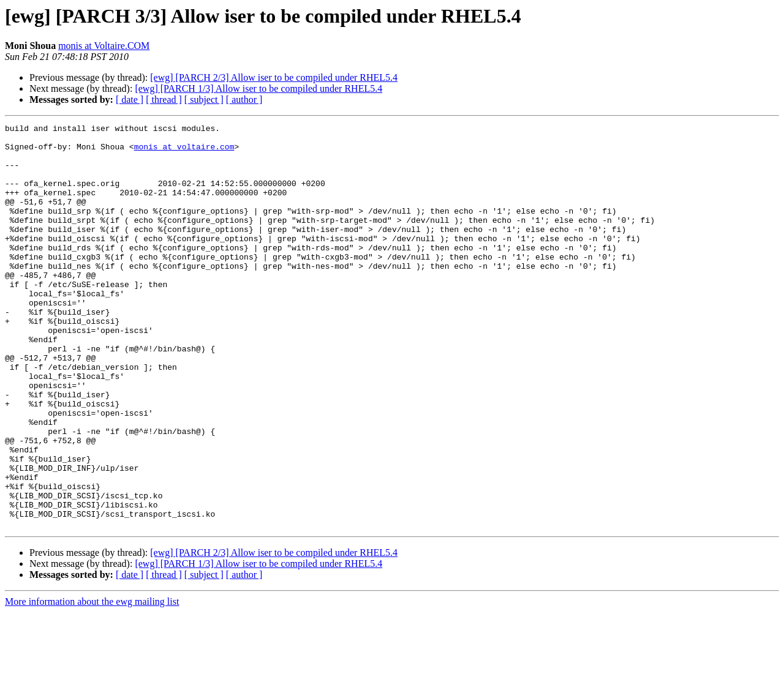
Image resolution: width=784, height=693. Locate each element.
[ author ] (244, 99)
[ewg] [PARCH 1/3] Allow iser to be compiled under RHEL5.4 (258, 88)
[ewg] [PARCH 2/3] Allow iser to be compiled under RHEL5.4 (274, 77)
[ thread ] (164, 99)
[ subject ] (204, 99)
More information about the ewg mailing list (92, 682)
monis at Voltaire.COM (104, 46)
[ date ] (130, 99)
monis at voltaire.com (184, 152)
